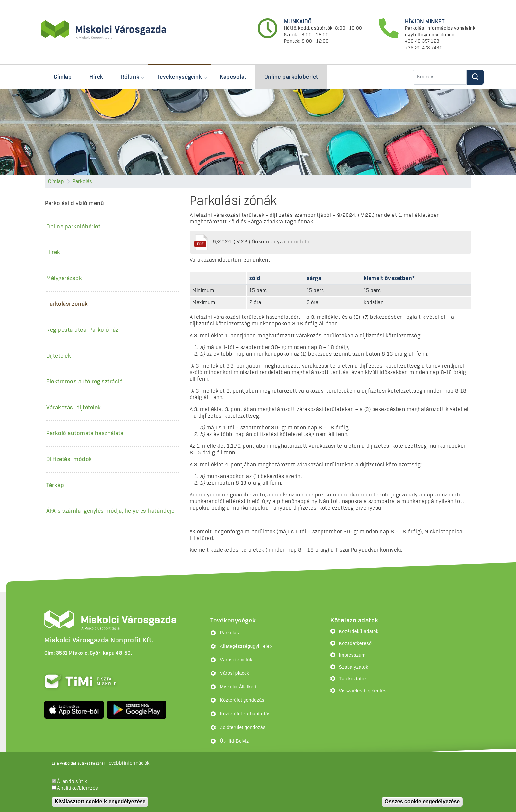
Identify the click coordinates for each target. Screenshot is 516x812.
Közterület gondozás (242, 700)
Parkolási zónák (67, 304)
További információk (128, 763)
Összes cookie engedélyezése (422, 802)
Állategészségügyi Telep (246, 646)
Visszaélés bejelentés (362, 691)
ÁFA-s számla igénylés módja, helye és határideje (110, 511)
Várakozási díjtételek (74, 408)
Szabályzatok (353, 667)
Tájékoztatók (353, 679)
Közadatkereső (355, 643)
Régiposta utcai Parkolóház (82, 330)
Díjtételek (59, 356)
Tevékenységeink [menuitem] (178, 80)
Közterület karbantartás (245, 714)
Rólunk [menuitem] (128, 80)
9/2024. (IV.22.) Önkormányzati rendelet (262, 242)
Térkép (55, 485)
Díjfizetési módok (69, 459)
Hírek (53, 252)
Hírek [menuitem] (96, 77)
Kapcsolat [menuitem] (233, 77)
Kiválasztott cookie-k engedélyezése (100, 802)
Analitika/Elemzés (78, 788)
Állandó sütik (72, 782)
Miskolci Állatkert (238, 687)
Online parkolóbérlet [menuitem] (291, 77)
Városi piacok (235, 673)
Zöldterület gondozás (243, 728)
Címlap (56, 182)
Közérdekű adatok (359, 631)
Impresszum (352, 655)
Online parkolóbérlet (73, 227)
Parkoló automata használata (85, 433)
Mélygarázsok (64, 278)
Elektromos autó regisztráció (85, 382)
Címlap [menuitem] (63, 77)
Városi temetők (236, 660)
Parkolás (82, 182)
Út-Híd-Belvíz (235, 741)
